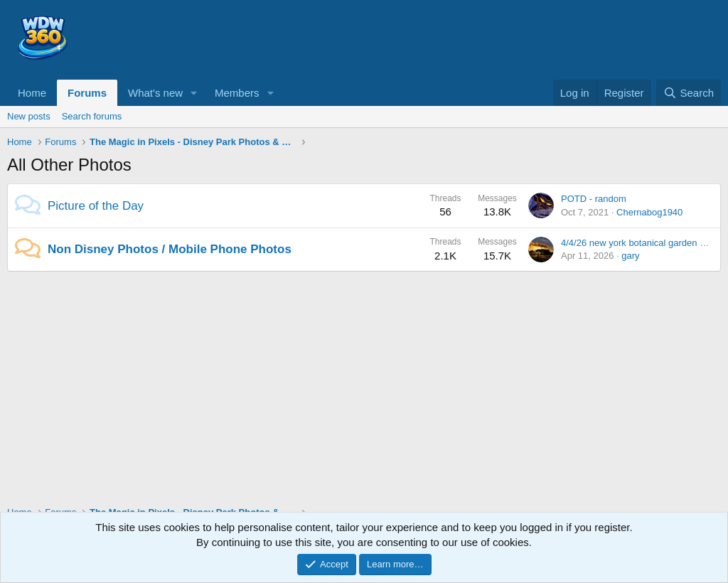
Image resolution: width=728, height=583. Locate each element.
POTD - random (594, 199)
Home (32, 93)
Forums (87, 93)
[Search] (689, 93)
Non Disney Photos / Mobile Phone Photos (170, 249)
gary (630, 256)
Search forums (92, 116)
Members (237, 93)
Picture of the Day (96, 206)
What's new (155, 93)
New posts (29, 116)
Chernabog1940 (649, 212)
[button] (194, 93)
